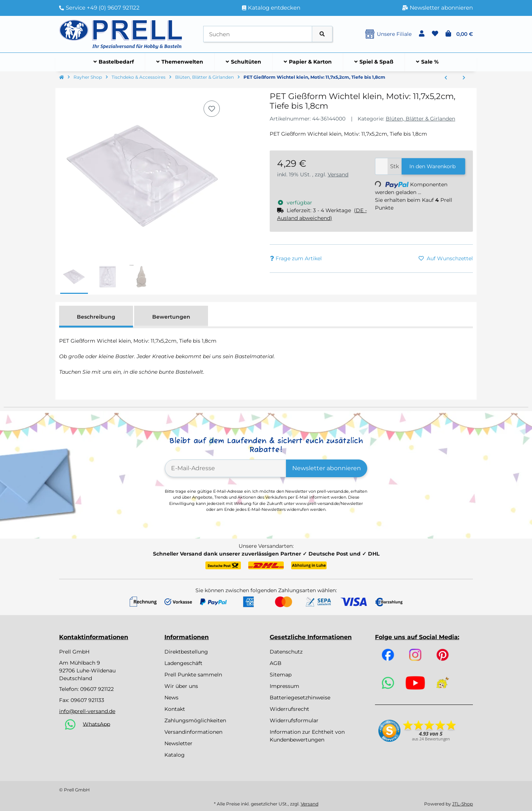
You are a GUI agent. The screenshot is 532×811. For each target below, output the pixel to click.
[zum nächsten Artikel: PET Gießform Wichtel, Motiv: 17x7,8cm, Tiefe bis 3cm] (464, 78)
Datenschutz (286, 652)
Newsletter (178, 743)
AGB (276, 663)
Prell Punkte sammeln (193, 675)
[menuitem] (114, 62)
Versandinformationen (193, 732)
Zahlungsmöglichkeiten (195, 720)
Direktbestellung (186, 652)
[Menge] (381, 167)
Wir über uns (181, 686)
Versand (338, 174)
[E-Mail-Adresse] (226, 468)
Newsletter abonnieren (327, 468)
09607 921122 (97, 689)
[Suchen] (258, 34)
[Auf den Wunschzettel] (212, 109)
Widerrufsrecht (289, 709)
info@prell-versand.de (87, 711)
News (171, 698)
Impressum (284, 686)
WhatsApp (96, 724)
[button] (422, 34)
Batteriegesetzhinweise (300, 698)
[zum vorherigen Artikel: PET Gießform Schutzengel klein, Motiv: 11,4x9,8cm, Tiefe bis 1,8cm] (446, 78)
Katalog (175, 755)
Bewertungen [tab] (171, 317)
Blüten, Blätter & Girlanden (420, 119)
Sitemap (281, 675)
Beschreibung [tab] (96, 317)
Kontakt (175, 709)
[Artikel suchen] (322, 34)
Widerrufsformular (294, 720)
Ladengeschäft (183, 663)
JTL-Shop (463, 804)
